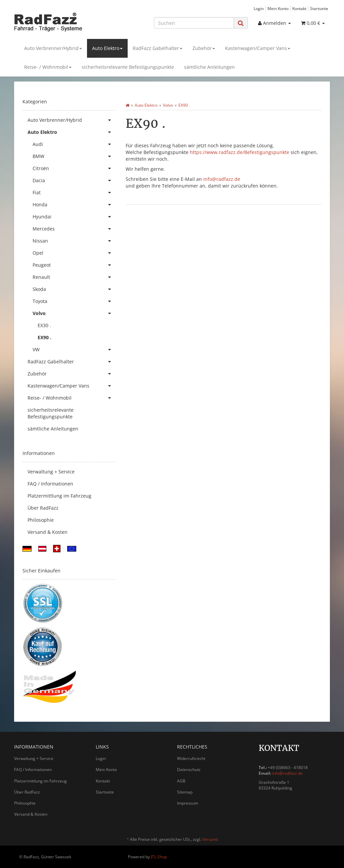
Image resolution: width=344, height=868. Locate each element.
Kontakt (299, 8)
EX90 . (45, 337)
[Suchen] (194, 23)
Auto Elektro (107, 48)
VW (74, 350)
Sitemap (185, 792)
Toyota (74, 301)
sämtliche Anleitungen (209, 67)
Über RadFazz (43, 508)
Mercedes (74, 229)
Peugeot (74, 265)
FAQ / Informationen (50, 484)
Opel (74, 253)
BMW (74, 156)
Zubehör (204, 48)
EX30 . (44, 325)
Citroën (74, 168)
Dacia (74, 181)
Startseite (319, 8)
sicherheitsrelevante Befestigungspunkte (128, 67)
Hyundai (74, 217)
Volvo (74, 313)
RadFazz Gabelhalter (158, 48)
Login (259, 8)
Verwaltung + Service (51, 472)
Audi (74, 144)
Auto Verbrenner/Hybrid (53, 48)
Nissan (74, 241)
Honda (74, 205)
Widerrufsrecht (191, 758)
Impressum (188, 803)
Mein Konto (278, 8)
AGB (181, 781)
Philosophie (41, 520)
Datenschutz (189, 770)
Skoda (74, 289)
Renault (74, 277)
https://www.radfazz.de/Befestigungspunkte (240, 152)
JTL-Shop (159, 857)
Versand (210, 839)
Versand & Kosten (48, 532)
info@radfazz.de (222, 179)
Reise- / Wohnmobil (48, 67)
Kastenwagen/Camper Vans (258, 48)
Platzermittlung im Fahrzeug (59, 496)
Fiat (74, 193)
